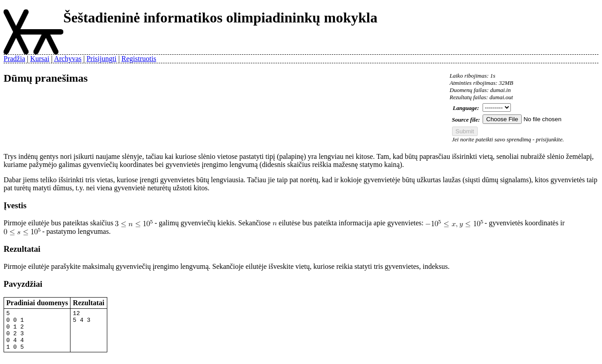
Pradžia (14, 59)
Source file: (466, 120)
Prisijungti (102, 59)
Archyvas (68, 59)
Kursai (40, 59)
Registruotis (139, 59)
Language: (466, 108)
